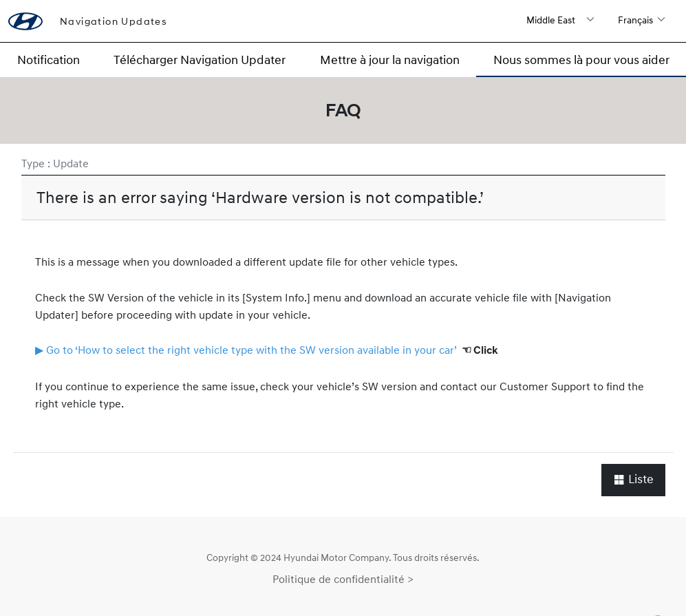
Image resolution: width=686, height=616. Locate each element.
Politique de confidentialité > (343, 579)
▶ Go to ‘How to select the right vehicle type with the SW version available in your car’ (246, 350)
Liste (633, 479)
